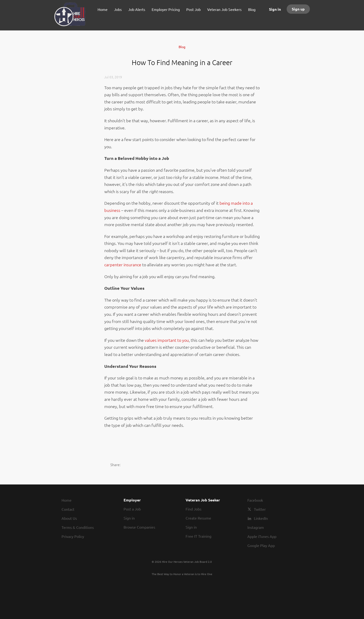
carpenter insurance (123, 265)
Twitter (260, 509)
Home (67, 500)
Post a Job (132, 509)
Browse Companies (139, 527)
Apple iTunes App (262, 536)
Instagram (256, 527)
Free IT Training (198, 536)
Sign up (298, 9)
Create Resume (198, 518)
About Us (69, 518)
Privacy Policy (73, 536)
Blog (182, 47)
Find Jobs (193, 509)
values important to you (167, 340)
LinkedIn (261, 518)
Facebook (255, 500)
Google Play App (261, 545)
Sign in (275, 9)
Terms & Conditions (78, 527)
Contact (68, 509)
